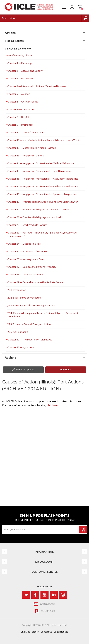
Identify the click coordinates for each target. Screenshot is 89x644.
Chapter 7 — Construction (21, 109)
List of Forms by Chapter (20, 55)
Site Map (26, 632)
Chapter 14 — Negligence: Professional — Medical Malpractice (41, 163)
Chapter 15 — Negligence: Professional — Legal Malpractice (40, 171)
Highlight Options (25, 369)
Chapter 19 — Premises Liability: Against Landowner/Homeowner (43, 202)
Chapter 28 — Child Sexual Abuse (25, 275)
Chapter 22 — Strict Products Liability (27, 225)
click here (52, 405)
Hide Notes (66, 369)
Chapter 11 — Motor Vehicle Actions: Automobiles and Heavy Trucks (44, 140)
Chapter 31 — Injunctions (21, 347)
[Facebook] (35, 595)
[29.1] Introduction (16, 290)
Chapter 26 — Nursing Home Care (26, 259)
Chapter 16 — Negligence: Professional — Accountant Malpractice (43, 179)
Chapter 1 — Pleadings (20, 63)
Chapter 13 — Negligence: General (26, 156)
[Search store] (41, 18)
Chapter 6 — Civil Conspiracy (23, 102)
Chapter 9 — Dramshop (20, 125)
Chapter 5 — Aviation (19, 94)
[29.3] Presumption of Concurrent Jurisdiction (31, 305)
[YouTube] (44, 595)
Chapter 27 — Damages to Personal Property (32, 267)
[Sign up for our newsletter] (41, 529)
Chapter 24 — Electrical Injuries (24, 244)
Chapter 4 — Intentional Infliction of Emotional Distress (37, 86)
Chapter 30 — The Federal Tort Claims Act (30, 340)
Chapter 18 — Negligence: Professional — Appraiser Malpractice (42, 194)
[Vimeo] (54, 595)
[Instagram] (63, 595)
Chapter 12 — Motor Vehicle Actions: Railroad (32, 148)
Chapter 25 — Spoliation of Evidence (27, 251)
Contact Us (46, 632)
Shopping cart (80, 7)
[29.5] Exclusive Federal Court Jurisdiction (29, 324)
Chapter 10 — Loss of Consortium (25, 132)
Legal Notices (61, 632)
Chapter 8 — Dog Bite (19, 117)
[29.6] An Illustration (17, 332)
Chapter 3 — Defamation (21, 78)
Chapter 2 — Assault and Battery (25, 71)
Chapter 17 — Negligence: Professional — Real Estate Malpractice (43, 186)
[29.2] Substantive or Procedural (24, 298)
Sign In (35, 632)
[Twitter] (26, 595)
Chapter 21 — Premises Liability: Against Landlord (34, 217)
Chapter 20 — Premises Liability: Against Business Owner (38, 209)
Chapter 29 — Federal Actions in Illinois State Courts (35, 282)
